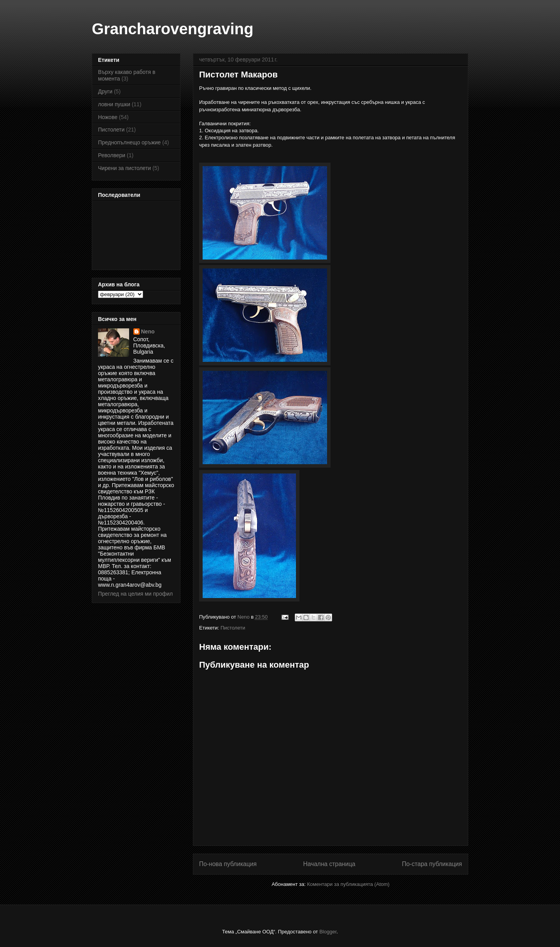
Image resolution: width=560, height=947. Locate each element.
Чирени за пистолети (124, 168)
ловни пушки (114, 104)
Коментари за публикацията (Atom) (348, 884)
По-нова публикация (228, 864)
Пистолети (233, 628)
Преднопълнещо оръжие (129, 142)
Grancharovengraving (173, 29)
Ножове (108, 117)
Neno (148, 331)
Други (105, 91)
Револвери (112, 155)
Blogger (328, 932)
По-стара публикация (432, 864)
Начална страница (329, 864)
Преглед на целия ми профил (135, 594)
